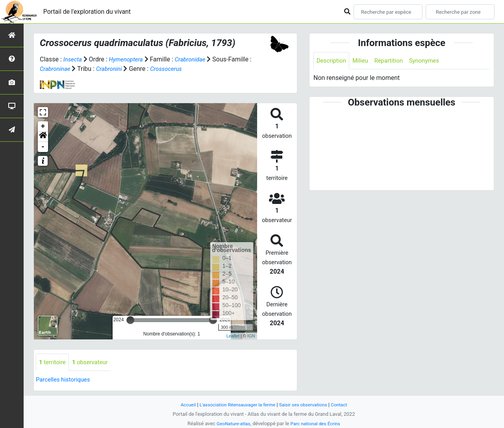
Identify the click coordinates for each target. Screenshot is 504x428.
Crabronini (138, 69)
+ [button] (43, 126)
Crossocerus (197, 69)
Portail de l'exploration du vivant (93, 12)
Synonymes (431, 61)
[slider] (130, 320)
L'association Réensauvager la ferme (235, 405)
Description (333, 61)
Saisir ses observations (306, 405)
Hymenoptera (129, 59)
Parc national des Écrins (317, 423)
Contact (345, 405)
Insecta (73, 59)
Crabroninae (81, 69)
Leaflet (233, 336)
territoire (53, 362)
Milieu (363, 61)
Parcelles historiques (65, 380)
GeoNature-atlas (231, 423)
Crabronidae (196, 59)
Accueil (183, 405)
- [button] (43, 147)
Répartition (393, 61)
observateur (93, 362)
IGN (251, 336)
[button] (43, 137)
